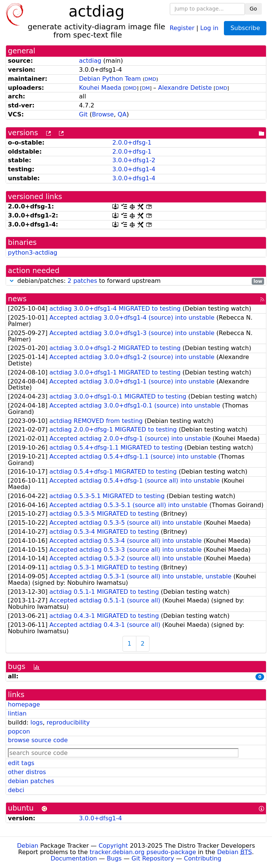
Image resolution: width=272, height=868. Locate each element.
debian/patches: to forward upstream (136, 281)
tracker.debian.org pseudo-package (143, 852)
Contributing (203, 858)
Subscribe (245, 28)
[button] (12, 281)
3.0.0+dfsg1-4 (134, 169)
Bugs (114, 858)
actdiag (90, 61)
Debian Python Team (110, 79)
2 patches (82, 281)
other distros (27, 772)
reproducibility (68, 722)
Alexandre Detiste (185, 88)
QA (122, 114)
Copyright (113, 846)
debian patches (31, 781)
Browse (103, 114)
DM (146, 88)
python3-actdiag (32, 253)
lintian (17, 713)
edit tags (21, 763)
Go (253, 9)
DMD (150, 79)
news (17, 299)
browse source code (38, 740)
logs (37, 722)
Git (83, 114)
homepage (24, 704)
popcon (19, 731)
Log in (209, 28)
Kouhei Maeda (100, 88)
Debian (28, 846)
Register (182, 28)
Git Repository (153, 858)
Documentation (74, 858)
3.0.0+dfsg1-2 (134, 160)
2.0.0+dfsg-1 (132, 143)
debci (16, 790)
